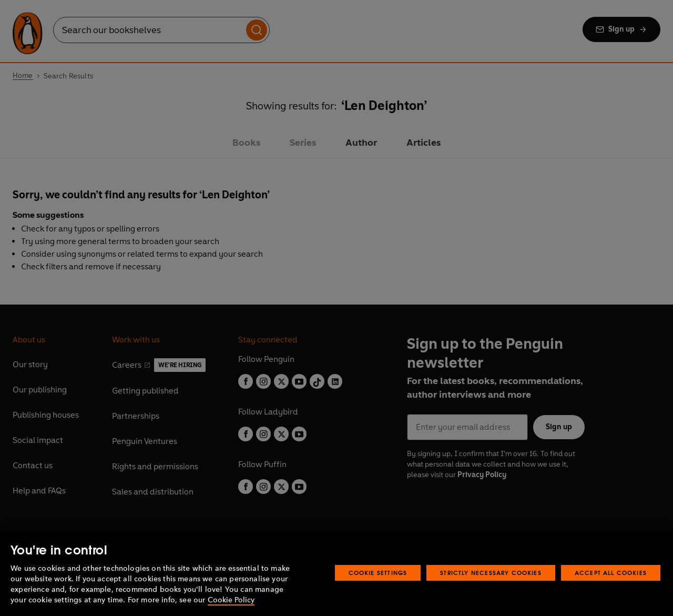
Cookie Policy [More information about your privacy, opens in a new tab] (231, 600)
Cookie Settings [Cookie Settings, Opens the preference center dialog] (378, 573)
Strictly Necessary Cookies (491, 573)
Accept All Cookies (611, 573)
